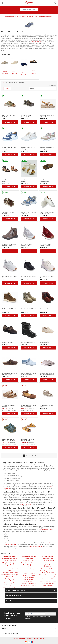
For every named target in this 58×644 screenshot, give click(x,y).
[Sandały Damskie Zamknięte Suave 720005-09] (29, 104)
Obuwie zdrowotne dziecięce (48, 579)
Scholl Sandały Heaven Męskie (9, 181)
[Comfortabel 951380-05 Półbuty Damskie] (10, 136)
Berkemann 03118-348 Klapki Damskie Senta (9, 440)
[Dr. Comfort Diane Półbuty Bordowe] (48, 233)
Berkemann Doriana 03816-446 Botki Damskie (48, 309)
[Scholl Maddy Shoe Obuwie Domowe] (48, 330)
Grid (4, 83)
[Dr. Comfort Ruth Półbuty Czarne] (29, 265)
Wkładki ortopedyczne (10, 585)
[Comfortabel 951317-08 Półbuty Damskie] (29, 136)
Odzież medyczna (48, 585)
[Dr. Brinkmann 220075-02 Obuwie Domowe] (10, 362)
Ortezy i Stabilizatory (10, 557)
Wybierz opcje (10, 122)
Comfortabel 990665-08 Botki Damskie (29, 309)
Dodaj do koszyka (10, 251)
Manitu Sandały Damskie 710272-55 (29, 213)
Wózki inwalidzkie (48, 557)
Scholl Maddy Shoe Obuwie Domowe (46, 342)
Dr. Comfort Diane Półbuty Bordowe (46, 245)
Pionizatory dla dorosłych (48, 571)
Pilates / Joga (29, 581)
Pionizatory (48, 567)
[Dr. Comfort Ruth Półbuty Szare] (10, 265)
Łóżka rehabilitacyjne (10, 587)
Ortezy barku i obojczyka (10, 563)
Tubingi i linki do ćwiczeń (29, 563)
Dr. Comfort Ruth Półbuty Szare (10, 277)
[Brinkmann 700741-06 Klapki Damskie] (29, 428)
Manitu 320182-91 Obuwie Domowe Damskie (29, 374)
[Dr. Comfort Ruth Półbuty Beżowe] (48, 265)
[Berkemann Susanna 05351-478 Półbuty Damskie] (10, 330)
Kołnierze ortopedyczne (10, 559)
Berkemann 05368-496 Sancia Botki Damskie (9, 309)
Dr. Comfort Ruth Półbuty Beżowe (48, 277)
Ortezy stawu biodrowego (10, 573)
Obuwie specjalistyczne (48, 583)
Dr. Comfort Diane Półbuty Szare (27, 245)
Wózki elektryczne (48, 563)
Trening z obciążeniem (29, 583)
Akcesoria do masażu (29, 575)
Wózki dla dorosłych (48, 561)
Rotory (29, 567)
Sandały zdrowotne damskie (5, 73)
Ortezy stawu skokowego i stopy (10, 570)
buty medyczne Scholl (46, 530)
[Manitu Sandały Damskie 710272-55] (29, 201)
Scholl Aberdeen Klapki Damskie (9, 406)
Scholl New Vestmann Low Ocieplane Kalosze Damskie (28, 342)
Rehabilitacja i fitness (29, 557)
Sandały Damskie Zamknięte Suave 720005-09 (27, 117)
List (6, 83)
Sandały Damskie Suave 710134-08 (47, 116)
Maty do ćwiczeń (29, 579)
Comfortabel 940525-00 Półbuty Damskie (48, 148)
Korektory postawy (10, 561)
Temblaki (10, 581)
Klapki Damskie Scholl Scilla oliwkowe (9, 116)
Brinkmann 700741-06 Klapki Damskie (28, 440)
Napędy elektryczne (48, 565)
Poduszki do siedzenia (29, 573)
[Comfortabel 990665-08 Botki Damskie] (29, 297)
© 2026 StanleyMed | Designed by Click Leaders (29, 639)
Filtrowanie (7, 88)
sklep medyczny (36, 42)
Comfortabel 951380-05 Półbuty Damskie (10, 148)
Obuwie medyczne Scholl (48, 581)
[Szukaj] (37, 10)
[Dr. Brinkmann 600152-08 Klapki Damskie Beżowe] (48, 362)
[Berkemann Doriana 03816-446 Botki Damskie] (48, 297)
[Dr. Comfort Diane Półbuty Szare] (29, 233)
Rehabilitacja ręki (29, 565)
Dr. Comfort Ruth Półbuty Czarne (29, 277)
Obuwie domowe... (24, 74)
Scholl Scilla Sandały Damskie (8, 213)
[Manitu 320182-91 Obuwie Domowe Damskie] (29, 362)
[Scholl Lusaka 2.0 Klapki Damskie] (29, 169)
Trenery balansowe (29, 571)
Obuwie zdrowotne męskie (48, 577)
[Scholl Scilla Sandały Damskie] (10, 201)
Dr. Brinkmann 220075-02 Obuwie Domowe (10, 374)
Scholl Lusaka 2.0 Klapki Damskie (28, 181)
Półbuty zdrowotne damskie (15, 73)
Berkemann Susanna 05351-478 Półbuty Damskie (8, 342)
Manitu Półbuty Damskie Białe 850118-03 (47, 213)
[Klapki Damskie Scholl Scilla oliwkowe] (10, 104)
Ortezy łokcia (10, 567)
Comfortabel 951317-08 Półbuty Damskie (28, 148)
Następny (36, 456)
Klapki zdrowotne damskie (34, 72)
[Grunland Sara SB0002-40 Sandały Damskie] (29, 394)
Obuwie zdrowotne (48, 573)
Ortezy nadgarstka (10, 565)
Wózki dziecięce (48, 559)
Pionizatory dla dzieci (48, 569)
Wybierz (42, 88)
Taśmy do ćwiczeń (29, 561)
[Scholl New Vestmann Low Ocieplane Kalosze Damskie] (29, 330)
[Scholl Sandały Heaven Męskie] (10, 169)
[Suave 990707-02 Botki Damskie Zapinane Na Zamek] (10, 233)
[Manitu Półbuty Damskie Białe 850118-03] (48, 201)
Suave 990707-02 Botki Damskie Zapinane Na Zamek (9, 246)
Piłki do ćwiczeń (29, 577)
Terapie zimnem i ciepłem (29, 585)
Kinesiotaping (29, 559)
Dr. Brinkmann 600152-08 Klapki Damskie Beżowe (47, 374)
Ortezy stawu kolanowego (10, 575)
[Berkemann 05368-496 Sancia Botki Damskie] (10, 297)
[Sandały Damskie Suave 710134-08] (48, 104)
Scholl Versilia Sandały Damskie (47, 406)
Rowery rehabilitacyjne (29, 569)
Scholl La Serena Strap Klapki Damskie (47, 181)
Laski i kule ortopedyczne (10, 583)
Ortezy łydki (10, 577)
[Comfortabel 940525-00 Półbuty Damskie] (48, 136)
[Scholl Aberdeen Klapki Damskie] (10, 394)
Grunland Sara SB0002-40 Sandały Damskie (29, 406)
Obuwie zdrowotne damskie (48, 575)
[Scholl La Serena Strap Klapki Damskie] (48, 169)
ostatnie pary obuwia (36, 546)
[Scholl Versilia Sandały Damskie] (48, 394)
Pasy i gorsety (10, 579)
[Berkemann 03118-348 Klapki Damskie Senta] (10, 428)
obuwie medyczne (26, 504)
